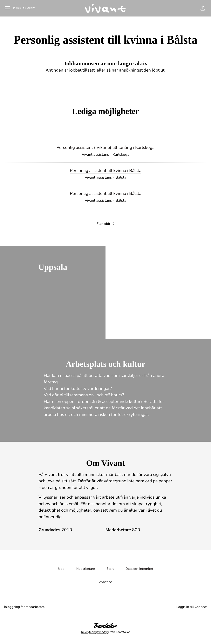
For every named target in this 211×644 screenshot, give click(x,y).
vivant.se (105, 582)
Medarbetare (85, 569)
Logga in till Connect (192, 607)
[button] (203, 8)
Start (110, 569)
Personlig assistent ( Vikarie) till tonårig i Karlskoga (105, 148)
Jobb (61, 569)
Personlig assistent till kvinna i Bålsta (106, 171)
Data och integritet (139, 569)
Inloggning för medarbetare (24, 607)
